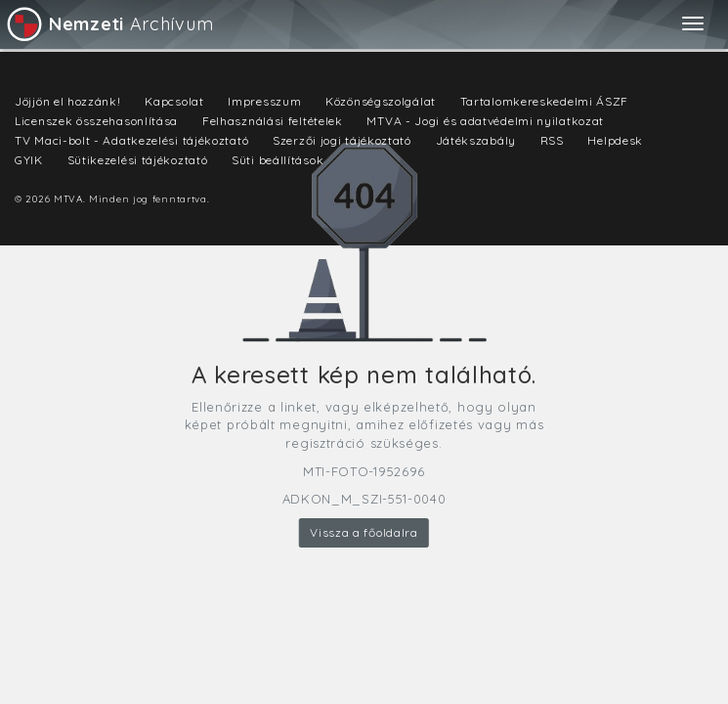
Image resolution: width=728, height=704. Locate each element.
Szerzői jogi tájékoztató (342, 140)
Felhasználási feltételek (273, 121)
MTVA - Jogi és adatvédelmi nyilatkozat (485, 121)
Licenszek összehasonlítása (96, 121)
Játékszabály (476, 140)
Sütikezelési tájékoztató (138, 160)
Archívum (109, 24)
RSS (552, 140)
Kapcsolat (174, 101)
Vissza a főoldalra (364, 532)
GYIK (29, 160)
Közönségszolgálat (381, 101)
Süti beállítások (278, 160)
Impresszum (264, 101)
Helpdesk (615, 140)
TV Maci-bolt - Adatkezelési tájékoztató (131, 140)
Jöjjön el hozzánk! (68, 101)
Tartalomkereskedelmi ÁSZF (545, 101)
